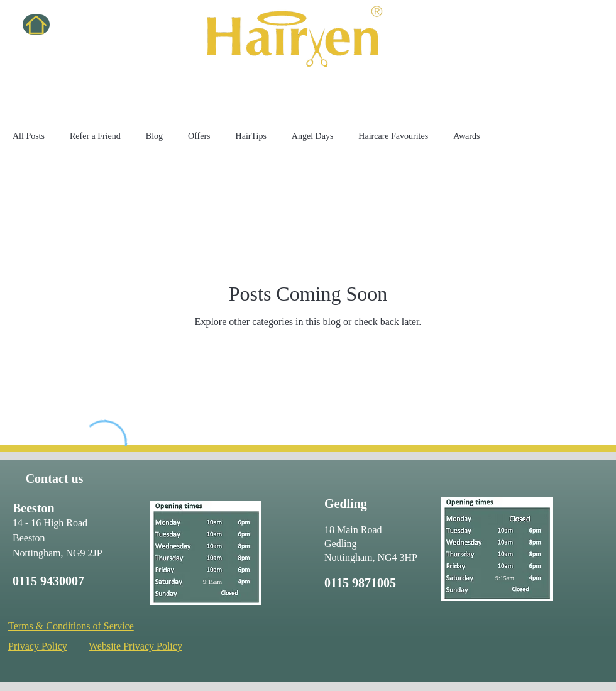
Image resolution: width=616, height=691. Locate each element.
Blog (154, 136)
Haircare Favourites (393, 136)
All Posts (29, 136)
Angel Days (313, 136)
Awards (466, 136)
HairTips (251, 136)
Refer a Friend (95, 136)
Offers (199, 136)
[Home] (36, 25)
